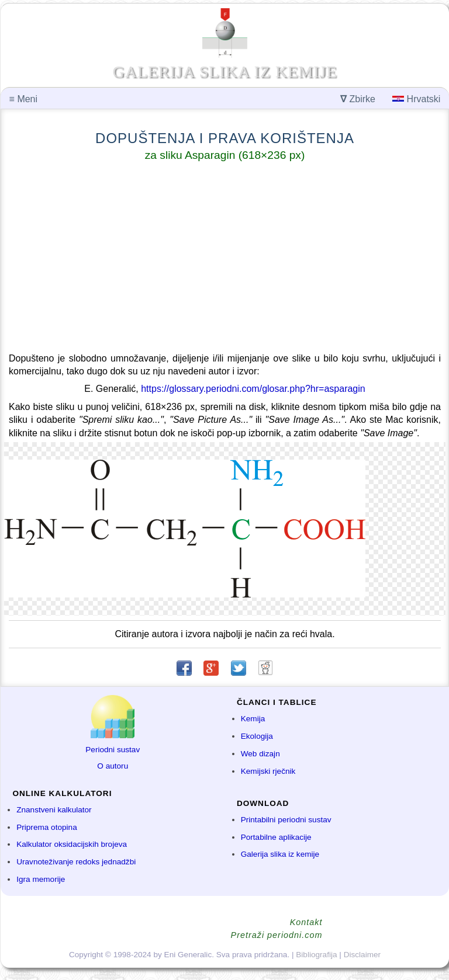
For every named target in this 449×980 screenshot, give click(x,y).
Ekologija (257, 736)
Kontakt (306, 922)
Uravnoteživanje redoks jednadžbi (76, 862)
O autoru (113, 766)
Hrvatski (416, 99)
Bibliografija (316, 955)
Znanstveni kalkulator (54, 810)
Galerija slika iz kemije (280, 854)
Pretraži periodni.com (277, 935)
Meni (23, 99)
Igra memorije (41, 879)
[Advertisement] (225, 259)
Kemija (253, 719)
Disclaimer (362, 955)
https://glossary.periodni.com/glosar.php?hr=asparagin (253, 389)
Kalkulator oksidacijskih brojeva (72, 844)
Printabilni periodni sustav (286, 820)
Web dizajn (260, 754)
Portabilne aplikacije (276, 837)
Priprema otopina (47, 827)
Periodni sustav (113, 750)
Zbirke (358, 99)
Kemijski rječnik (268, 771)
